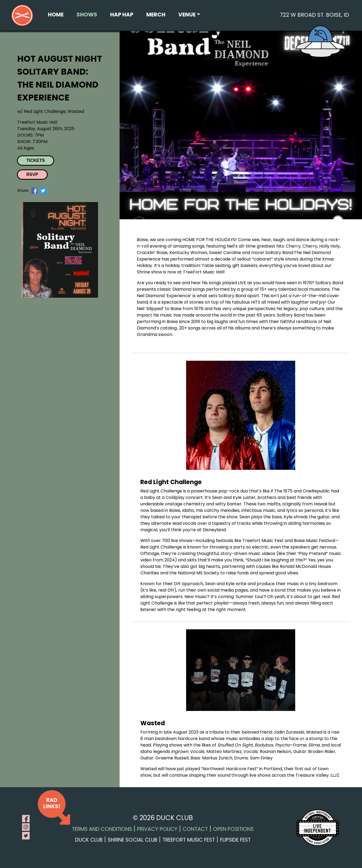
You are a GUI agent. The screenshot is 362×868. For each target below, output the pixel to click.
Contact (195, 829)
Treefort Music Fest (189, 840)
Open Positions (233, 829)
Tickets (36, 160)
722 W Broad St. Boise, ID (314, 15)
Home (56, 15)
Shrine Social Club (133, 840)
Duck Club (89, 840)
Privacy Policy (157, 829)
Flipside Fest (235, 840)
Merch (156, 15)
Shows (87, 15)
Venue (187, 15)
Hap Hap (122, 15)
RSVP (32, 174)
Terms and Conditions (102, 829)
